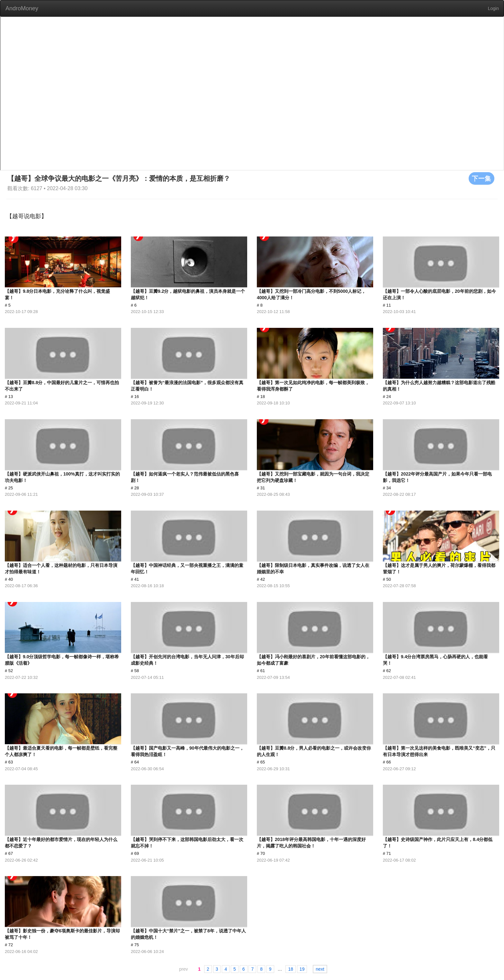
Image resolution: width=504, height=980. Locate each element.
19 (302, 969)
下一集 (482, 178)
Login (493, 8)
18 (291, 969)
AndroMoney (22, 8)
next (320, 969)
